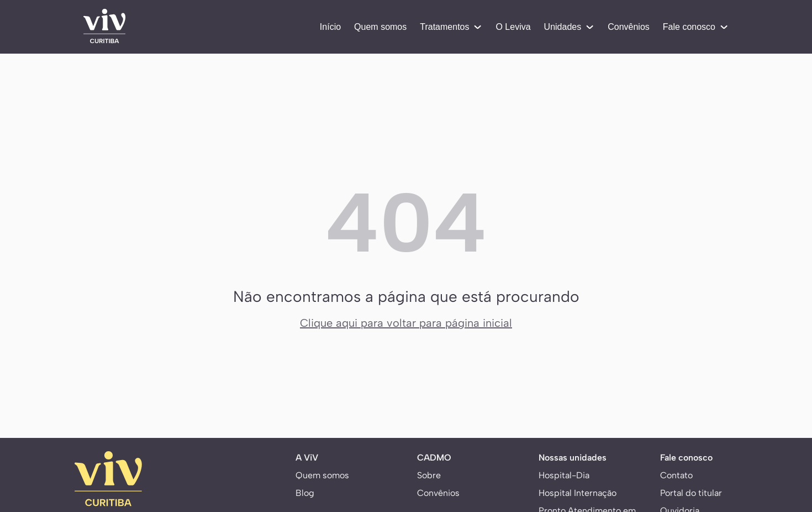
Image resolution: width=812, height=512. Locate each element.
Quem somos (380, 27)
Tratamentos (451, 27)
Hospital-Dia (564, 475)
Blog (305, 493)
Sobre (429, 475)
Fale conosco (696, 27)
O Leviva (513, 27)
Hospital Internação (578, 493)
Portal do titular (691, 493)
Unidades (570, 27)
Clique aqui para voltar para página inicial (406, 323)
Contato (676, 475)
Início (330, 27)
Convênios (629, 27)
